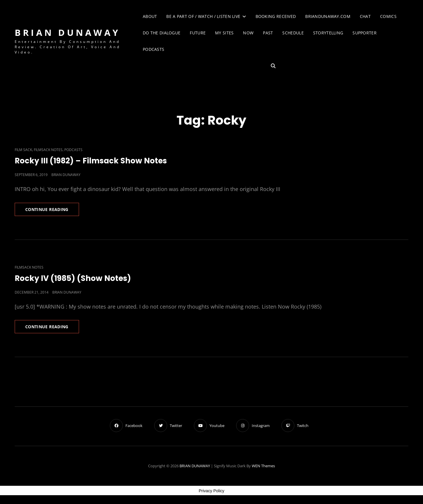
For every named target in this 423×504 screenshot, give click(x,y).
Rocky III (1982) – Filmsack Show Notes (91, 161)
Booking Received (276, 16)
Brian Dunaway (66, 175)
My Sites (224, 33)
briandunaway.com (328, 16)
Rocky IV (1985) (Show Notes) (73, 278)
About (150, 16)
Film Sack (23, 150)
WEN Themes (263, 466)
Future (198, 33)
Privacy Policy (211, 491)
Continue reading (52, 211)
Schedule (293, 33)
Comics (388, 16)
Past (268, 33)
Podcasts (153, 49)
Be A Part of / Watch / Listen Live (203, 16)
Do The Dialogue (162, 33)
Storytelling (328, 33)
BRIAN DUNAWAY (68, 32)
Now (248, 33)
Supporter (365, 33)
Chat (365, 16)
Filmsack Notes (48, 150)
